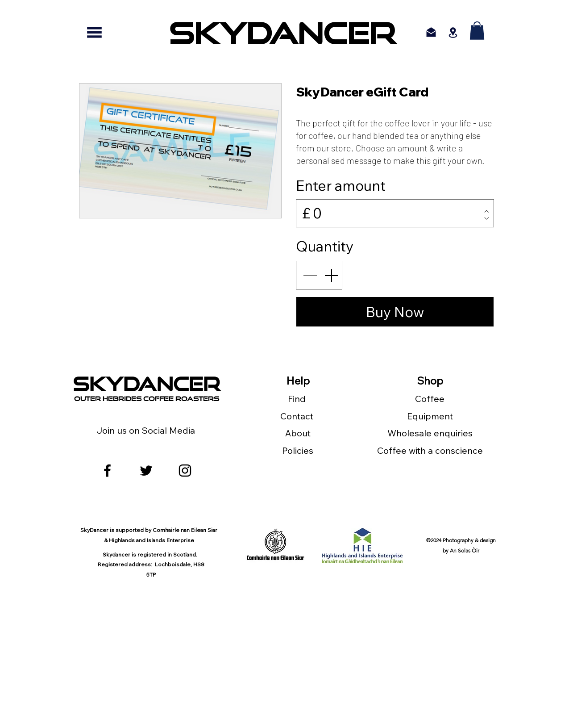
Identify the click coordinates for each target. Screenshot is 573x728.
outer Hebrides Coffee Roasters (147, 399)
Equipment (430, 416)
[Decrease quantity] (310, 275)
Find (298, 399)
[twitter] (146, 471)
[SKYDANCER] (282, 33)
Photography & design (469, 540)
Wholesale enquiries (430, 433)
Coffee (430, 399)
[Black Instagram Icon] (185, 471)
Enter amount (341, 185)
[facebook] (107, 471)
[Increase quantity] (331, 275)
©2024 (434, 540)
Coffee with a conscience (430, 450)
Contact (298, 416)
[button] (477, 31)
